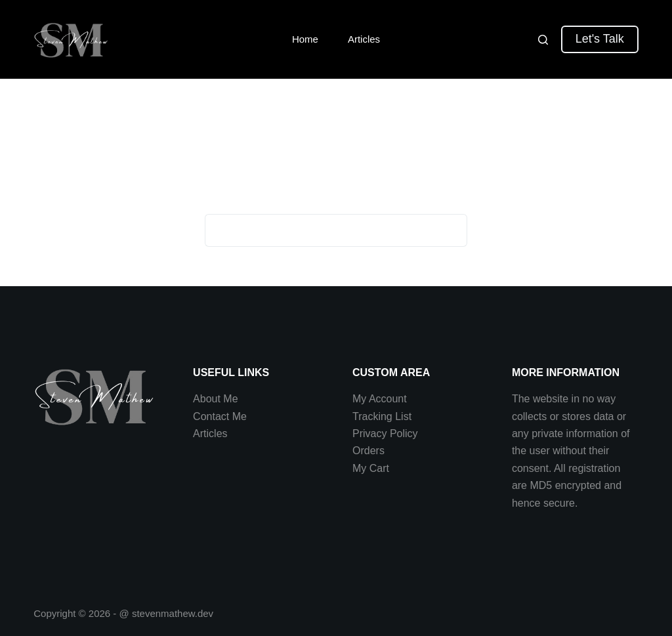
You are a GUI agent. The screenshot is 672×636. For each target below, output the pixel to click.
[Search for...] (320, 230)
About (208, 399)
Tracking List (382, 416)
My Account (380, 399)
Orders (368, 451)
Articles (364, 39)
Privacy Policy (385, 434)
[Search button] (451, 230)
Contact (213, 416)
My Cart (371, 468)
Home (305, 39)
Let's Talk (600, 39)
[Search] (543, 40)
